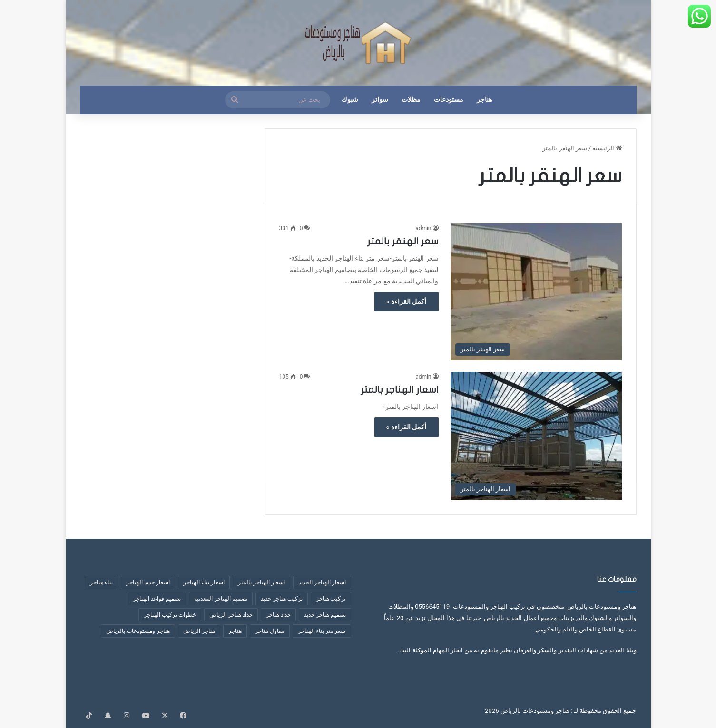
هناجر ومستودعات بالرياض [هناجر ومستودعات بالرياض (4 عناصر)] (138, 631)
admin (423, 228)
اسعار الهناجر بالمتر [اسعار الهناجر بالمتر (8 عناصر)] (261, 582)
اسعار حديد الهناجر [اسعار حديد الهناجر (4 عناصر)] (148, 582)
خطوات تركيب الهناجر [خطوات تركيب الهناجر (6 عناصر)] (170, 615)
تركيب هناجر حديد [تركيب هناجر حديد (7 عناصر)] (282, 599)
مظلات (411, 100)
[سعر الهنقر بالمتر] (536, 292)
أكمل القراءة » (407, 301)
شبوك (350, 100)
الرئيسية (607, 148)
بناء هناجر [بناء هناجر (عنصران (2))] (101, 582)
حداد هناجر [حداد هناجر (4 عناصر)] (278, 615)
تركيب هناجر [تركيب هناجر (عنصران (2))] (331, 599)
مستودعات (449, 100)
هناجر (484, 100)
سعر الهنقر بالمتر (403, 241)
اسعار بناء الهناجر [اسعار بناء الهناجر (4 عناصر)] (204, 582)
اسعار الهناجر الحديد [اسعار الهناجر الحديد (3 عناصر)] (322, 582)
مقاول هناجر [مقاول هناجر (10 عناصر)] (270, 631)
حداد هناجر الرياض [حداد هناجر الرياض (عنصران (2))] (231, 615)
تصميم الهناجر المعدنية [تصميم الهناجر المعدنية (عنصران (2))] (221, 599)
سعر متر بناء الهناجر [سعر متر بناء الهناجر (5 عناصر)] (322, 631)
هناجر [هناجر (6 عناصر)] (235, 631)
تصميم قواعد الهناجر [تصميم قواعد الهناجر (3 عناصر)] (157, 599)
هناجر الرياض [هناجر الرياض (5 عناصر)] (199, 631)
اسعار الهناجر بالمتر (400, 390)
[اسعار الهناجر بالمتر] (536, 436)
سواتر (380, 100)
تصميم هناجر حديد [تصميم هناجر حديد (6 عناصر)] (325, 615)
